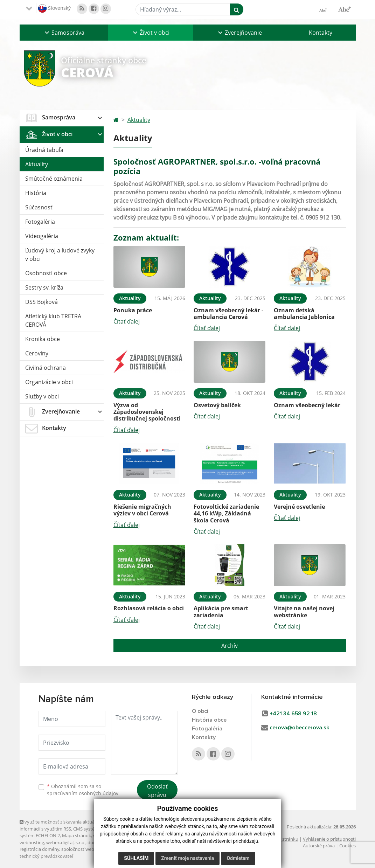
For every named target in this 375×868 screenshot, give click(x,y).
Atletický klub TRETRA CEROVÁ (53, 320)
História (36, 193)
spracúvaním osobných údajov (83, 793)
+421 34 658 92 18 (293, 714)
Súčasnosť (39, 207)
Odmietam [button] (238, 858)
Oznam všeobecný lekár (307, 405)
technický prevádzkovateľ (46, 856)
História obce (209, 720)
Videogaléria (42, 236)
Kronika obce (43, 339)
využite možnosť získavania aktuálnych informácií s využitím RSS (63, 825)
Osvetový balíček (217, 405)
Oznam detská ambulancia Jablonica (304, 314)
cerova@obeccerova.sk (299, 728)
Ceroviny (37, 353)
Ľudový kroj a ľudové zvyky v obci (60, 255)
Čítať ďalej (127, 321)
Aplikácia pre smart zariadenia (221, 612)
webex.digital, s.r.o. (66, 842)
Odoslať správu (157, 791)
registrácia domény (39, 849)
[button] (64, 33)
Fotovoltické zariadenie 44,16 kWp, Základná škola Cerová (226, 513)
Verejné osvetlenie (299, 507)
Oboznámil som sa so (83, 790)
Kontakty (321, 33)
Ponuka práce (133, 310)
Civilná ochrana (46, 368)
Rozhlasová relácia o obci (149, 608)
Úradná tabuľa (44, 150)
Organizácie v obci (49, 382)
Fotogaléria (40, 222)
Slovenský (54, 8)
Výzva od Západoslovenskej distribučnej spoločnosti (147, 412)
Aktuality (37, 164)
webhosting (32, 842)
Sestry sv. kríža (44, 287)
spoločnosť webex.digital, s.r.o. (93, 849)
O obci (200, 711)
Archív (230, 646)
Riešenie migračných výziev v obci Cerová (142, 510)
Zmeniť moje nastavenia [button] (187, 858)
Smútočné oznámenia (54, 179)
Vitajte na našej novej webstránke (304, 612)
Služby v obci (42, 396)
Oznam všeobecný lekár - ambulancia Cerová (228, 314)
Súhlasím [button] (136, 858)
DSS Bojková (41, 302)
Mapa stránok (77, 835)
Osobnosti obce (46, 273)
